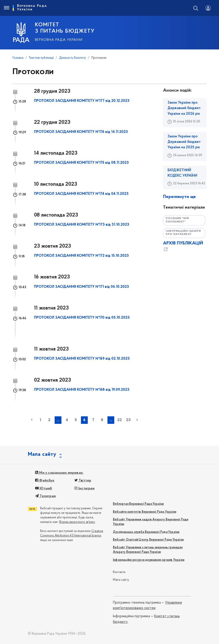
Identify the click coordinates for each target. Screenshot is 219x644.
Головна (18, 58)
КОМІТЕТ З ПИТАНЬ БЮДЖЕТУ (65, 28)
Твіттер (83, 481)
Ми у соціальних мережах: (59, 473)
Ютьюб (44, 488)
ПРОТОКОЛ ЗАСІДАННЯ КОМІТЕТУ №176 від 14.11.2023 (81, 132)
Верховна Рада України (59, 40)
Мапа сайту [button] (42, 454)
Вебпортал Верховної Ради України (138, 504)
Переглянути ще (179, 197)
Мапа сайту (121, 580)
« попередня (32, 420)
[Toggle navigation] (6, 8)
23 (128, 420)
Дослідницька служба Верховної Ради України (146, 532)
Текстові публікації (41, 58)
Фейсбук (45, 481)
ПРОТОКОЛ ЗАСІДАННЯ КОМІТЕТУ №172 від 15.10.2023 (81, 256)
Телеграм (45, 496)
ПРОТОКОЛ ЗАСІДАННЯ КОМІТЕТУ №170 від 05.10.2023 (82, 318)
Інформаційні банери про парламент (183, 233)
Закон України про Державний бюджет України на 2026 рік (184, 108)
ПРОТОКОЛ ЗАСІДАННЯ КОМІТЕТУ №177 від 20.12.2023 (82, 101)
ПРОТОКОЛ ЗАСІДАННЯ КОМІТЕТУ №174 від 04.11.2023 (81, 194)
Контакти (119, 572)
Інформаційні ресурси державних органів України (149, 560)
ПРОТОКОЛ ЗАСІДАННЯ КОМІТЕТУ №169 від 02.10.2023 (82, 359)
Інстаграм (84, 488)
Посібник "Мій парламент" (177, 220)
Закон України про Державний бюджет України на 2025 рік (184, 142)
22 (119, 420)
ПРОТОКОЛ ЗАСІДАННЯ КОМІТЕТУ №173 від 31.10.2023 (82, 225)
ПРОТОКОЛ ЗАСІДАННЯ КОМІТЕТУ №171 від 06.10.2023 (82, 287)
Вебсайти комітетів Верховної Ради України (145, 512)
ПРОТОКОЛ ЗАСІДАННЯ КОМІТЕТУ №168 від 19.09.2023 (82, 390)
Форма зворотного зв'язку (77, 522)
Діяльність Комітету (73, 58)
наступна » (137, 420)
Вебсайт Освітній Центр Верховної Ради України (148, 540)
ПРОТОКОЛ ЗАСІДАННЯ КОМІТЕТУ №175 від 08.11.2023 (81, 163)
